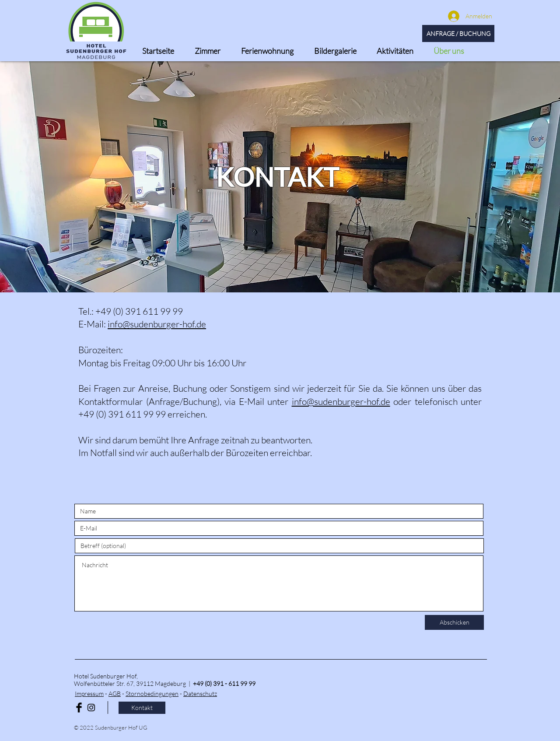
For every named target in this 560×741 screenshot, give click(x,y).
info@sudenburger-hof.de (157, 324)
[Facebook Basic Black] (79, 708)
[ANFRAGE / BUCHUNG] (458, 33)
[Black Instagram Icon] (91, 708)
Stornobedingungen (152, 694)
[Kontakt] (142, 708)
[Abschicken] (454, 622)
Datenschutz (200, 694)
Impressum (89, 694)
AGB (115, 694)
